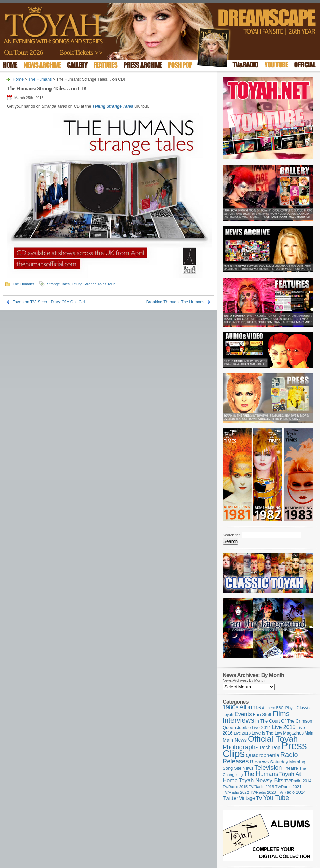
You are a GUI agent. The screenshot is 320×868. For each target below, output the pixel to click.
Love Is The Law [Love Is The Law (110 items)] (267, 733)
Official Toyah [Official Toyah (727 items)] (273, 739)
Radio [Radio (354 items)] (289, 755)
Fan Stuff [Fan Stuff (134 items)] (262, 714)
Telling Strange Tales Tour (93, 284)
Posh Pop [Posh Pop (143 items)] (270, 748)
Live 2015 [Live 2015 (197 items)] (284, 727)
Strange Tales (58, 284)
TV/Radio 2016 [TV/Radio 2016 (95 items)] (261, 787)
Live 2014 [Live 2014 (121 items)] (262, 727)
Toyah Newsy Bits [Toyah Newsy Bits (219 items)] (261, 781)
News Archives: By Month (244, 680)
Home (18, 79)
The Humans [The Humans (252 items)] (261, 774)
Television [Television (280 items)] (268, 768)
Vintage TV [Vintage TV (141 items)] (250, 798)
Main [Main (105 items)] (309, 733)
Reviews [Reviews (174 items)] (259, 761)
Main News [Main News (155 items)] (235, 740)
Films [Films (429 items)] (281, 713)
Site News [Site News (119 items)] (244, 768)
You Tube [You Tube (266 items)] (276, 798)
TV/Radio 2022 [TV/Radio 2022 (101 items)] (236, 792)
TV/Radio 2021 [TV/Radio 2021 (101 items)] (288, 787)
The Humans (40, 79)
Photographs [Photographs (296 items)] (241, 747)
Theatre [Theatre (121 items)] (291, 768)
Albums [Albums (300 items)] (250, 707)
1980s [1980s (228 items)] (230, 707)
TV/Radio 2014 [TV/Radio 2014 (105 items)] (298, 781)
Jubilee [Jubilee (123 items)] (244, 727)
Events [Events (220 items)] (243, 714)
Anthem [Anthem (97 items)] (269, 708)
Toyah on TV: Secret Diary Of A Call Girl (49, 302)
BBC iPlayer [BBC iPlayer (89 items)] (286, 708)
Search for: (232, 535)
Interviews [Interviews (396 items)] (238, 720)
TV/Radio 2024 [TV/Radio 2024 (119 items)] (291, 792)
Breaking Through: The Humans (175, 302)
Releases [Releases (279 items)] (236, 761)
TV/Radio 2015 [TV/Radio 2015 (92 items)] (235, 787)
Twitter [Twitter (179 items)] (230, 798)
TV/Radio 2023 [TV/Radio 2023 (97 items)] (263, 792)
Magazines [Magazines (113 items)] (293, 733)
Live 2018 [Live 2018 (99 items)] (242, 733)
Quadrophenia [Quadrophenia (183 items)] (263, 755)
